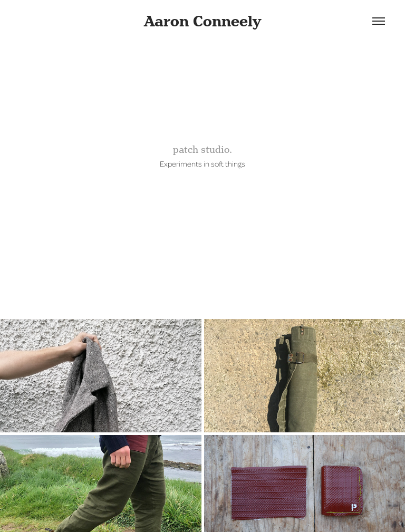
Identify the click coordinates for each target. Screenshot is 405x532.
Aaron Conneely (202, 21)
